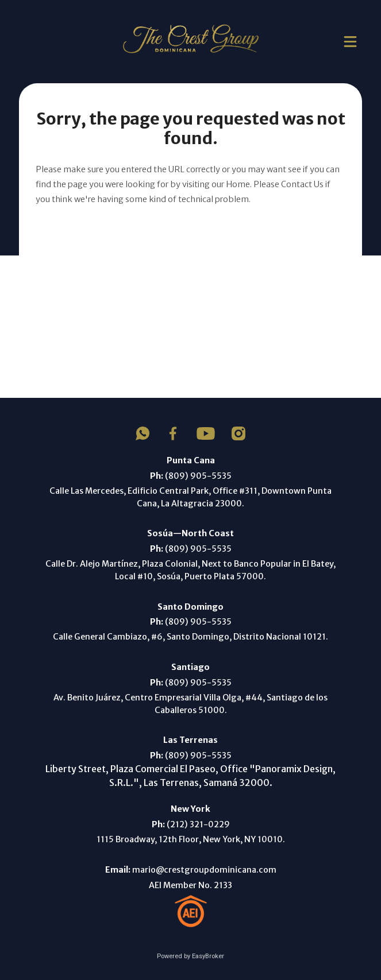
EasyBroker (208, 956)
